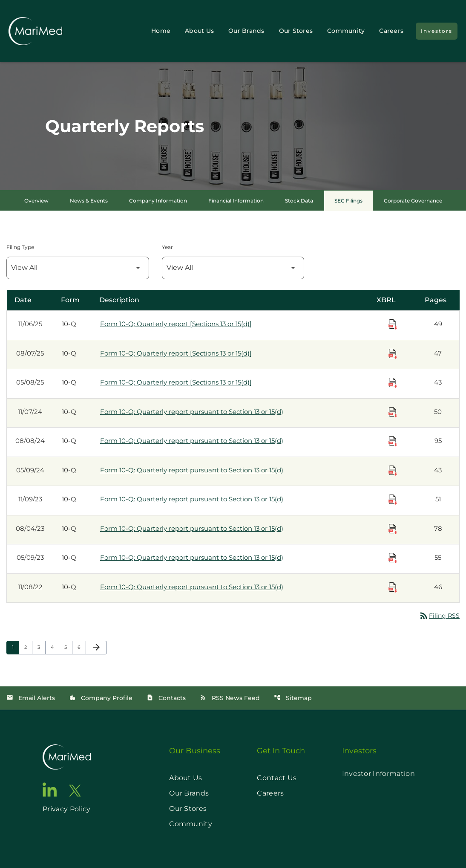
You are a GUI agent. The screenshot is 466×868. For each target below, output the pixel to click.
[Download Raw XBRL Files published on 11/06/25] (393, 324)
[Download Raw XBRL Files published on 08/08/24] (393, 441)
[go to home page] (67, 757)
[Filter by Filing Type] (78, 268)
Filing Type (20, 247)
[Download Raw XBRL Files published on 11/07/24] (393, 412)
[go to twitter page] (75, 791)
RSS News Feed (230, 698)
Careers (391, 31)
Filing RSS (439, 616)
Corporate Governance (413, 201)
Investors (437, 31)
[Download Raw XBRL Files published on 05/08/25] (393, 383)
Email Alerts (31, 698)
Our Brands (246, 31)
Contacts (166, 698)
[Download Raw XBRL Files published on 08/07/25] (393, 354)
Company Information (158, 201)
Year (167, 247)
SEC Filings (348, 201)
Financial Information (236, 201)
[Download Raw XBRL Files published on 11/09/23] (393, 500)
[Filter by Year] (233, 268)
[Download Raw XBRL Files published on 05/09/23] (393, 558)
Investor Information (378, 774)
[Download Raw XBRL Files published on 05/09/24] (393, 471)
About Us (199, 31)
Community (346, 31)
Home (161, 31)
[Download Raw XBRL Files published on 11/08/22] (393, 587)
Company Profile (101, 698)
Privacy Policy (66, 809)
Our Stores (296, 31)
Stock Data (299, 201)
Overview (36, 201)
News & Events (89, 201)
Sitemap (293, 698)
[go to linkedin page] (50, 790)
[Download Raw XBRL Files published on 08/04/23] (393, 529)
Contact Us (277, 778)
